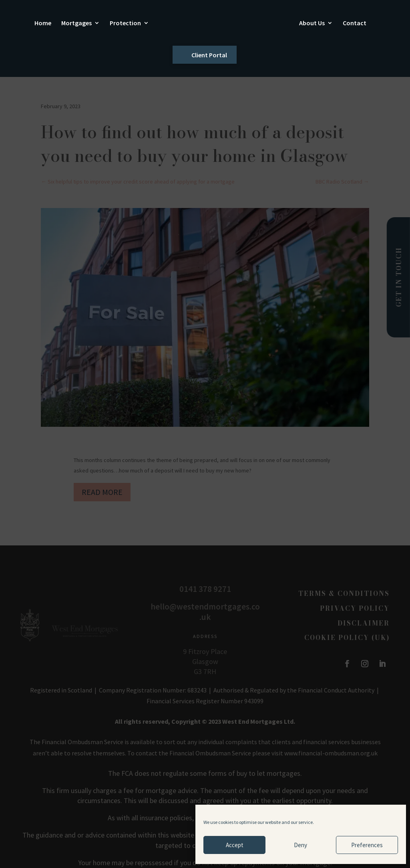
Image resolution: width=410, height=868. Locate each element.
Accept (235, 845)
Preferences (367, 845)
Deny (300, 845)
